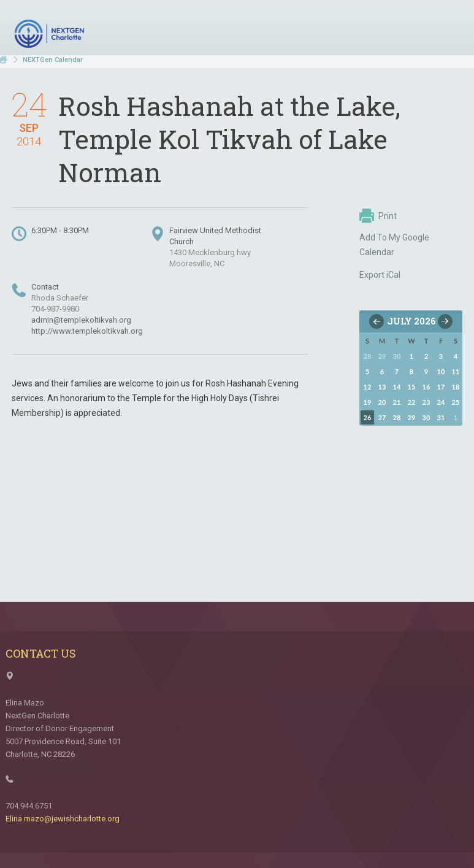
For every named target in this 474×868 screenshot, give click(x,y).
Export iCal (380, 275)
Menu (448, 29)
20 (382, 402)
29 (412, 417)
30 (426, 417)
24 (441, 402)
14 (397, 387)
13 (382, 387)
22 (412, 402)
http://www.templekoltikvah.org (87, 331)
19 (368, 402)
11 (456, 371)
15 (412, 387)
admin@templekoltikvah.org (81, 320)
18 (456, 387)
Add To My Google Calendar (394, 245)
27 (382, 417)
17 (441, 387)
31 (441, 417)
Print (378, 216)
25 (456, 402)
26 (368, 417)
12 (368, 387)
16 (426, 387)
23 (426, 402)
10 (441, 371)
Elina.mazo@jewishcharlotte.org (63, 819)
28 (397, 417)
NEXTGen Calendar (53, 60)
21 (397, 402)
